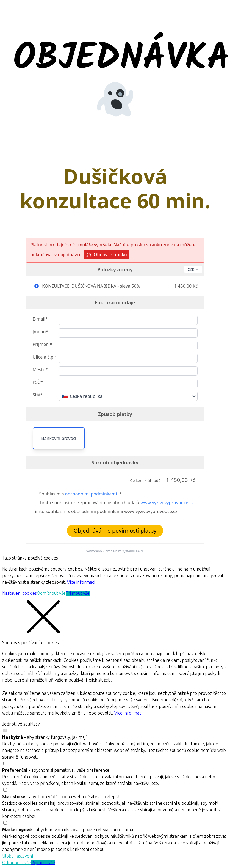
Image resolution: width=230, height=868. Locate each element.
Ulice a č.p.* (45, 357)
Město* (40, 370)
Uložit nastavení (18, 856)
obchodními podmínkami (91, 494)
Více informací (81, 582)
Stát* (38, 395)
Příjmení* (42, 344)
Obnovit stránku (106, 255)
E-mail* (40, 319)
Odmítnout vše (51, 593)
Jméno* (41, 332)
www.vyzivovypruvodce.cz (167, 503)
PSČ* (38, 382)
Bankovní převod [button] (59, 438)
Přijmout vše (78, 593)
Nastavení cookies (20, 593)
